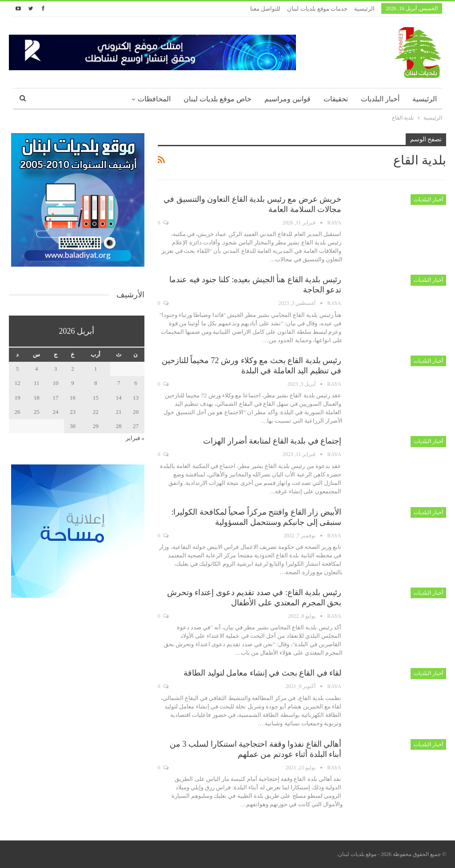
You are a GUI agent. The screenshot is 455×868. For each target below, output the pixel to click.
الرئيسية (364, 9)
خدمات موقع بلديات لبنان (317, 9)
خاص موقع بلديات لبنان (218, 99)
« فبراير (135, 438)
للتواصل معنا (265, 9)
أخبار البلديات (380, 99)
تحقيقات (336, 99)
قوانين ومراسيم (287, 99)
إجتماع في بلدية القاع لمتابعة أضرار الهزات (272, 441)
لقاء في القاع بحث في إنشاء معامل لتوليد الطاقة (262, 673)
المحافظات (154, 99)
